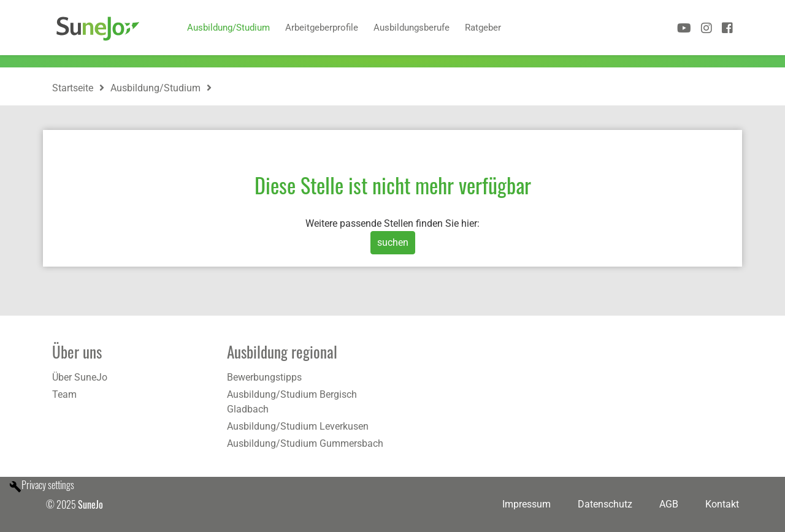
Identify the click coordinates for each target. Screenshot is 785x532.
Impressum (527, 504)
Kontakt (722, 504)
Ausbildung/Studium (228, 28)
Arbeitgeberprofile (322, 28)
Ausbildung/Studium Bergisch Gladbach (292, 402)
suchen (393, 242)
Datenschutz (605, 504)
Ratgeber (483, 28)
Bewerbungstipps (264, 377)
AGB (669, 504)
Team (64, 394)
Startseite (73, 88)
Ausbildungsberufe (412, 28)
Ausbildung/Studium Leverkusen (298, 426)
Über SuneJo (80, 377)
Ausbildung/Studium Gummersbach (305, 443)
